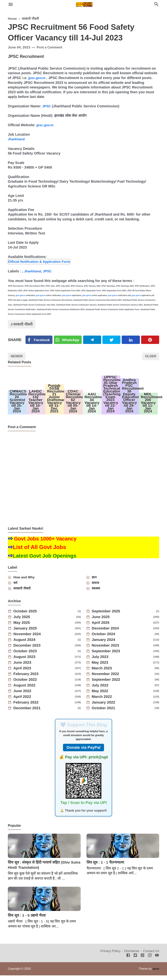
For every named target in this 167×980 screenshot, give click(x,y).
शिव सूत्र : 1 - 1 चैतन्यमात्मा (107, 867)
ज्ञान (95, 582)
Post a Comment (50, 47)
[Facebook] (39, 340)
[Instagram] (150, 960)
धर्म (16, 587)
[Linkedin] (131, 340)
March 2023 (103, 673)
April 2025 (101, 627)
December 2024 (106, 633)
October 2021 (104, 713)
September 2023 (107, 656)
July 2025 (23, 622)
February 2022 (27, 707)
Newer (17, 357)
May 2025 (22, 627)
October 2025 (26, 616)
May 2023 (101, 667)
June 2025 (102, 622)
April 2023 (23, 673)
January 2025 (26, 633)
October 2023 (26, 656)
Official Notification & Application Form (41, 261)
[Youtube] (157, 960)
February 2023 (27, 679)
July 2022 (101, 690)
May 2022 (101, 696)
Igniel (156, 973)
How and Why (25, 582)
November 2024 (28, 639)
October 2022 (26, 684)
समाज (96, 587)
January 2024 (104, 644)
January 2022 (104, 707)
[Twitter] (69, 340)
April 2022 (23, 701)
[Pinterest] (150, 340)
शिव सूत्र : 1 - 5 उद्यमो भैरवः (28, 920)
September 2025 (107, 616)
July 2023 (101, 662)
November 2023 (107, 650)
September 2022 (107, 684)
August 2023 (25, 662)
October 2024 (104, 639)
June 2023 (23, 667)
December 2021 (28, 713)
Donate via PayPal (83, 752)
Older (150, 357)
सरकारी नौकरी (24, 324)
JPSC (47, 106)
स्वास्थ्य (96, 593)
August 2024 (25, 644)
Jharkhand (17, 139)
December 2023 (28, 650)
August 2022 (25, 690)
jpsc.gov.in (37, 78)
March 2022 (103, 701)
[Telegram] (93, 340)
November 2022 (107, 679)
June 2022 (23, 696)
